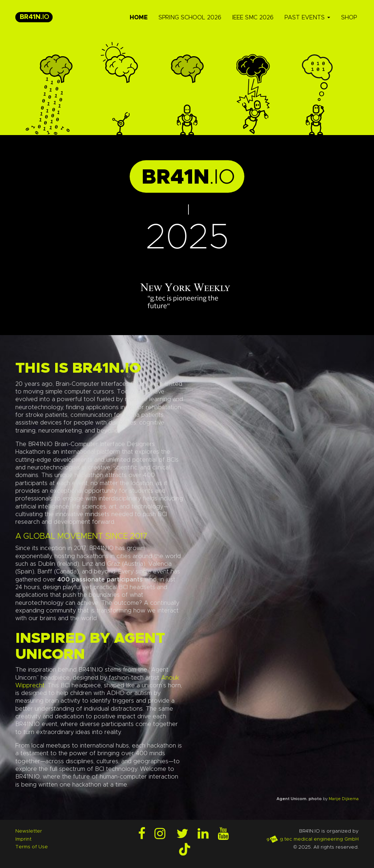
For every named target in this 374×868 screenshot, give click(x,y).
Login (7, 861)
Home (139, 18)
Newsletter (29, 831)
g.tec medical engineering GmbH (312, 839)
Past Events (307, 18)
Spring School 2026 (190, 18)
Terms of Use (32, 847)
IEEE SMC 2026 (253, 18)
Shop (349, 18)
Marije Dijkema (344, 799)
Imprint (23, 839)
